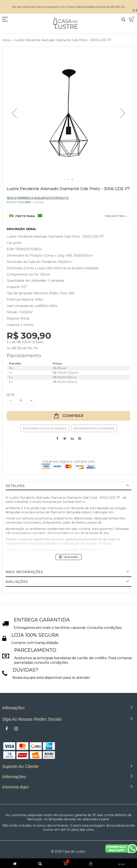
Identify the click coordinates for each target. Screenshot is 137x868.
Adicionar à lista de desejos (45, 428)
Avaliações (17, 582)
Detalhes (15, 486)
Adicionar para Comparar (94, 428)
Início (6, 40)
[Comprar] (68, 416)
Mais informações (24, 572)
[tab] (68, 486)
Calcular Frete (115, 216)
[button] (14, 113)
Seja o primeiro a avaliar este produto (38, 198)
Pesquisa (123, 20)
